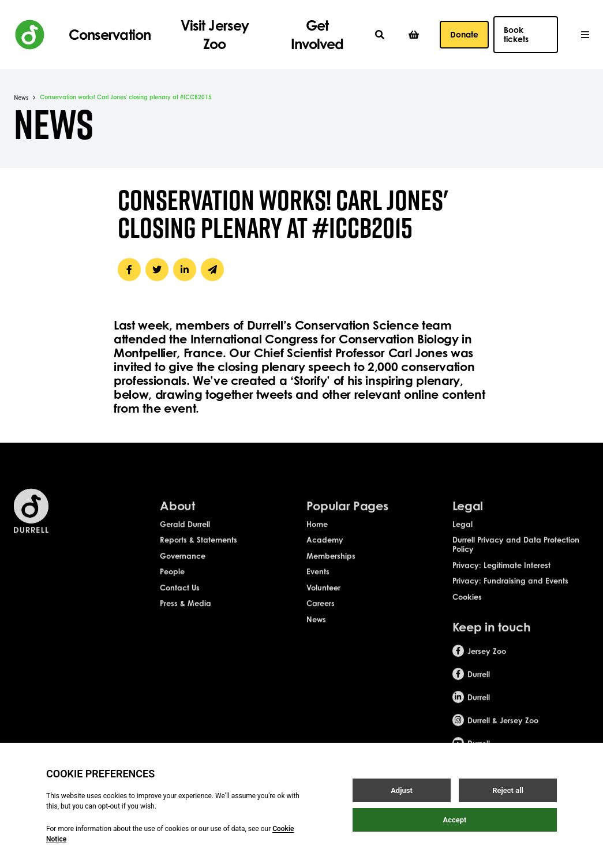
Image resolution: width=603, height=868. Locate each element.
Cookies (467, 604)
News (21, 98)
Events (318, 579)
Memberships (331, 563)
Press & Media (186, 611)
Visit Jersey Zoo (214, 35)
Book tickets (516, 34)
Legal (462, 532)
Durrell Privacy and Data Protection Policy (516, 552)
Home (317, 532)
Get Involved (317, 35)
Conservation (109, 35)
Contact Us (180, 595)
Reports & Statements (198, 548)
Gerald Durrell (185, 532)
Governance (183, 563)
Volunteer (323, 595)
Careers (321, 611)
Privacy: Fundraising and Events (510, 589)
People (172, 579)
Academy (325, 548)
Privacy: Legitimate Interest (501, 573)
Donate (464, 34)
